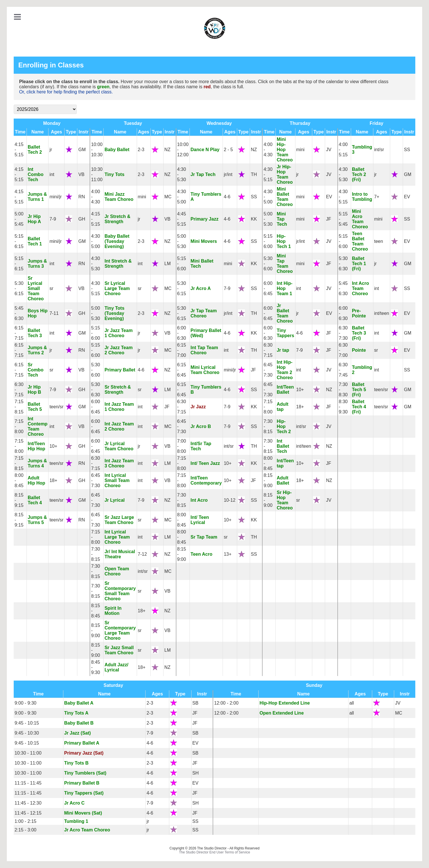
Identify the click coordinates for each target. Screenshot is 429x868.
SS (407, 150)
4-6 (227, 197)
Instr (83, 132)
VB (81, 174)
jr (51, 150)
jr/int (228, 174)
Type (71, 132)
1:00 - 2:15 (26, 821)
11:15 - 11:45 (28, 783)
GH (82, 219)
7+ (377, 197)
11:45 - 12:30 (28, 803)
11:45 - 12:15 (28, 813)
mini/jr (56, 197)
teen (379, 241)
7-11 (54, 313)
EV (329, 197)
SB (195, 703)
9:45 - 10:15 (27, 723)
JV (329, 150)
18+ (300, 407)
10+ (300, 390)
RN (81, 197)
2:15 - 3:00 (26, 830)
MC (168, 197)
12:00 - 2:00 (226, 703)
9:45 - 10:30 (27, 733)
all (352, 703)
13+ (228, 554)
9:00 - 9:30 (26, 703)
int (52, 174)
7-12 (142, 554)
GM (82, 150)
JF (329, 219)
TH (254, 174)
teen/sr (381, 390)
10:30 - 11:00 (28, 753)
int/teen (382, 313)
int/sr (379, 150)
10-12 (230, 500)
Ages (56, 132)
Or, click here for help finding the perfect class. (66, 92)
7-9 (53, 219)
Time (20, 132)
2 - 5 (228, 150)
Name (38, 132)
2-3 (141, 150)
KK (254, 219)
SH (196, 773)
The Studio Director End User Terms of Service (214, 852)
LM (168, 264)
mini (300, 150)
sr (51, 288)
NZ (167, 150)
